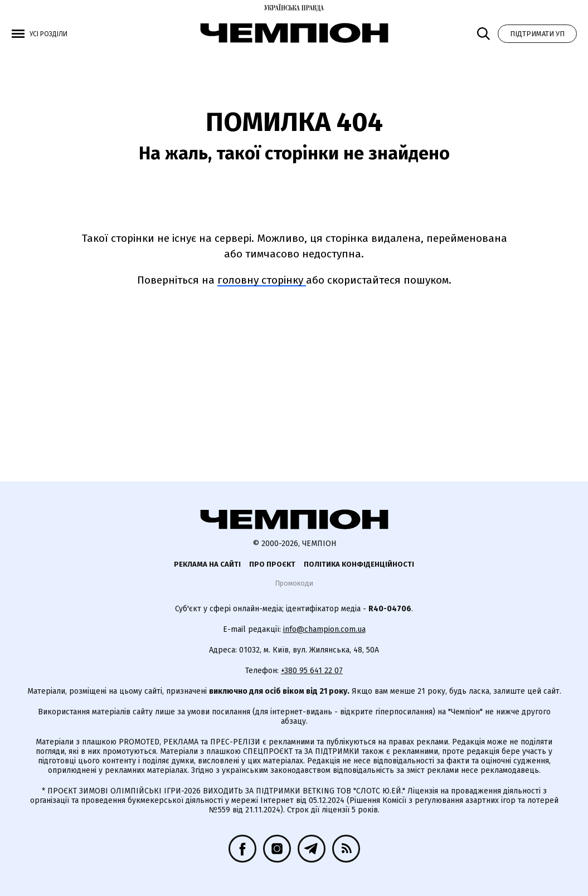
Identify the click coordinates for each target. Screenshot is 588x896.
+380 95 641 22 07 (312, 671)
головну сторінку (262, 280)
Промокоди (294, 583)
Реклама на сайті (207, 564)
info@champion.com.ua (324, 629)
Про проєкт (272, 564)
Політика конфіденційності (359, 564)
